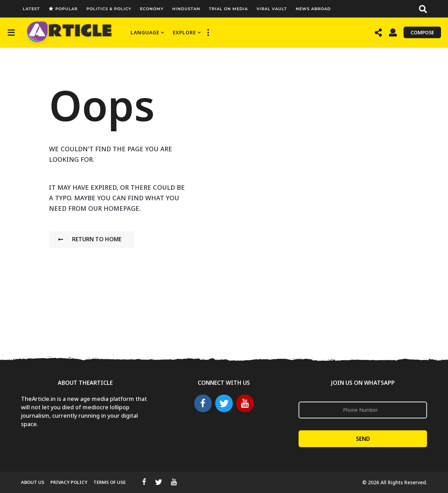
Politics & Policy (109, 9)
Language (145, 32)
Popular (63, 9)
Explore (184, 32)
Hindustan (186, 9)
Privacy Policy (69, 482)
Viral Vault (272, 9)
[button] (423, 9)
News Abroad (313, 9)
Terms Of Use (110, 482)
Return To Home (90, 239)
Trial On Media (228, 9)
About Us (33, 482)
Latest (31, 9)
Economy (152, 9)
